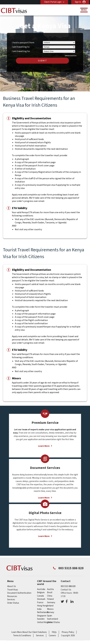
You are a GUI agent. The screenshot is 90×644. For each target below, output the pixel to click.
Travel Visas (13, 590)
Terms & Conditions (22, 636)
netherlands (43, 612)
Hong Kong (42, 606)
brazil (50, 593)
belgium (41, 593)
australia (41, 589)
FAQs (54, 632)
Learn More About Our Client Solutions (29, 632)
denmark (41, 599)
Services (11, 600)
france (40, 603)
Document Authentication (19, 593)
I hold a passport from (23, 43)
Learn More (44, 446)
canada (40, 596)
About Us (12, 586)
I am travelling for (21, 51)
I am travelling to (21, 47)
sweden (41, 619)
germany (51, 603)
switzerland (52, 619)
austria (50, 589)
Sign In (78, 2)
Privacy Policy (68, 632)
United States (54, 622)
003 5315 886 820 (68, 586)
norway (51, 612)
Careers (52, 636)
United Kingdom (44, 622)
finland (50, 599)
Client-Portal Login (53, 2)
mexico (50, 609)
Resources (12, 596)
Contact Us (66, 590)
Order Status (13, 603)
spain (50, 616)
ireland (50, 606)
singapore (42, 616)
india (39, 609)
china (50, 596)
